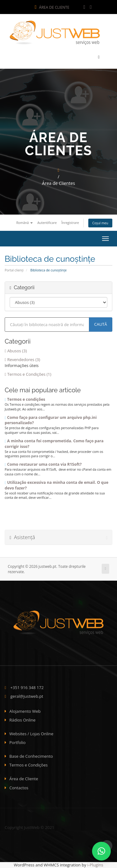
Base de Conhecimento (31, 756)
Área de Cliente (52, 7)
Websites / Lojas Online (31, 734)
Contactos (19, 788)
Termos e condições (25, 399)
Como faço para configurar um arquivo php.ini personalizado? (51, 420)
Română (24, 223)
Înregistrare (70, 223)
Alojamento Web (25, 711)
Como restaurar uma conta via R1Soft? (43, 464)
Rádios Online (22, 720)
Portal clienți (14, 270)
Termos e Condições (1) (28, 374)
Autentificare (47, 223)
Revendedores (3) (22, 360)
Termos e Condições (29, 765)
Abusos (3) (16, 351)
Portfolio (17, 742)
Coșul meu (100, 223)
